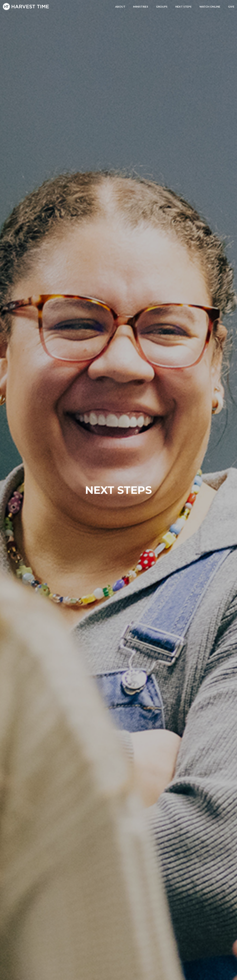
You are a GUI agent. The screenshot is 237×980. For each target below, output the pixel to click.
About (120, 7)
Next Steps (184, 7)
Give (231, 7)
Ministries (141, 7)
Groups (162, 7)
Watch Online (210, 7)
